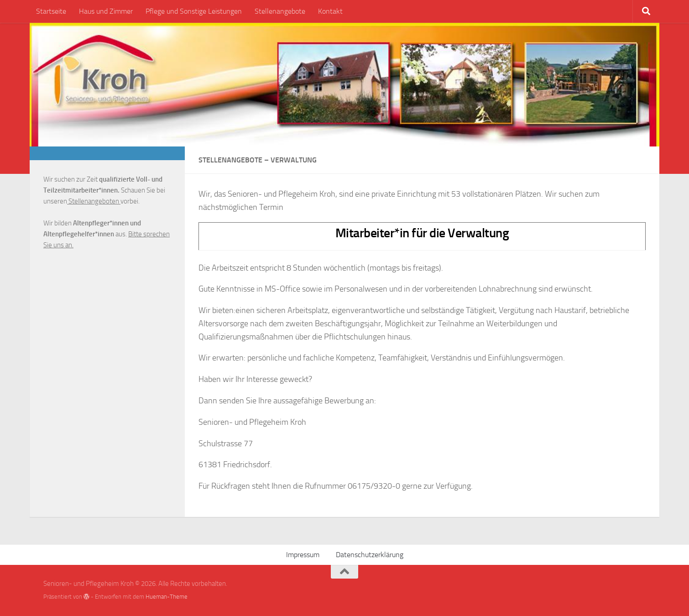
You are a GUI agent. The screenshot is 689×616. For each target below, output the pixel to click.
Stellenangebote (280, 11)
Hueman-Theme (167, 597)
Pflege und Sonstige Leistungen (194, 11)
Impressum (303, 555)
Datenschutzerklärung (370, 555)
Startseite (51, 11)
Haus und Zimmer (106, 11)
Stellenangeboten (94, 201)
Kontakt (330, 11)
